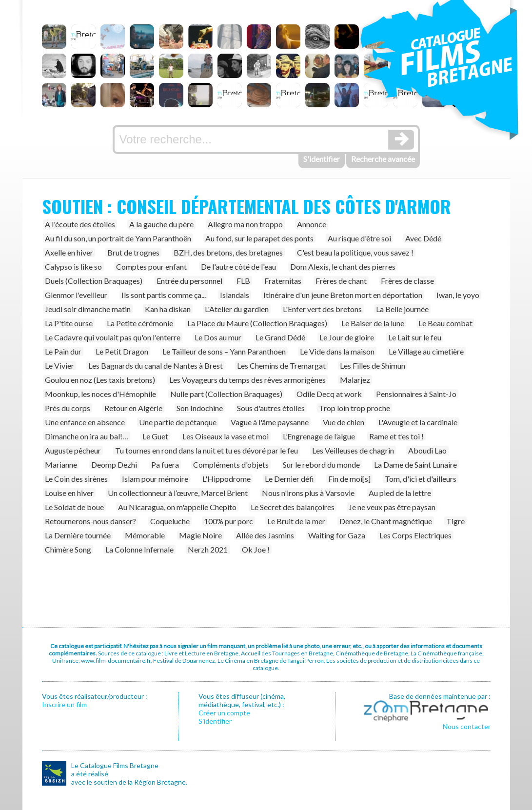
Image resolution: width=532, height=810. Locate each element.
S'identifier (322, 159)
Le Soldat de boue (74, 507)
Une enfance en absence (85, 422)
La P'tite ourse (69, 323)
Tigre (455, 521)
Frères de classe (407, 281)
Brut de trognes (133, 252)
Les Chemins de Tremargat (281, 365)
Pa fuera (165, 464)
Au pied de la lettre (400, 493)
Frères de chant (341, 281)
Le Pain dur (63, 351)
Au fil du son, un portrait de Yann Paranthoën (118, 238)
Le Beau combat (445, 323)
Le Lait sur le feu (415, 337)
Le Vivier (59, 365)
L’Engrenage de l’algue (319, 436)
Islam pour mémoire (155, 479)
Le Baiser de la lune (373, 323)
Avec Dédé (423, 238)
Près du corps (68, 408)
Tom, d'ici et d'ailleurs (421, 479)
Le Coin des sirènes (76, 479)
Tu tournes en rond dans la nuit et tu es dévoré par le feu (207, 450)
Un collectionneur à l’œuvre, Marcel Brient (178, 493)
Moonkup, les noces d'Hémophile (100, 394)
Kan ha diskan (168, 309)
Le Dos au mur (218, 337)
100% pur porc (228, 521)
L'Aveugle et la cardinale (418, 422)
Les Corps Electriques (415, 535)
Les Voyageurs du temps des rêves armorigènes (247, 380)
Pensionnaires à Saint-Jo (416, 394)
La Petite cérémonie (140, 323)
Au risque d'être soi (359, 238)
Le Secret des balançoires (293, 507)
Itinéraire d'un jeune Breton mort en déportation (343, 295)
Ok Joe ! (256, 549)
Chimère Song (68, 549)
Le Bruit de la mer (296, 521)
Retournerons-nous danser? (90, 521)
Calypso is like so (73, 267)
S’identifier (215, 721)
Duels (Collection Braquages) (94, 281)
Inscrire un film (64, 704)
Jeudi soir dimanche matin (88, 309)
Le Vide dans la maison (337, 351)
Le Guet (155, 436)
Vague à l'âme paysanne (270, 422)
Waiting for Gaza (337, 535)
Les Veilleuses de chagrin (353, 450)
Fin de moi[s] (349, 479)
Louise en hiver (69, 493)
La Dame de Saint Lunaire (415, 464)
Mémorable (145, 535)
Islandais (235, 295)
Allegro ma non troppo (245, 224)
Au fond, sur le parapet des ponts (259, 238)
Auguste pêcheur (73, 450)
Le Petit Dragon (122, 351)
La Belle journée (402, 309)
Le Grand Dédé (280, 337)
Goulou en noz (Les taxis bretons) (100, 380)
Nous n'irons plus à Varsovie (308, 493)
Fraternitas (283, 281)
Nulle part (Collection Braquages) (226, 394)
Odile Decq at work (329, 394)
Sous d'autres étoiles (271, 408)
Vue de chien (344, 422)
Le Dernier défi (289, 479)
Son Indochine (200, 408)
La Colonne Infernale (139, 549)
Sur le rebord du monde (321, 464)
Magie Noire (200, 535)
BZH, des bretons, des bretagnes (228, 252)
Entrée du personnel (189, 281)
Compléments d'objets (231, 464)
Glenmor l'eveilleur (76, 295)
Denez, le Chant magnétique (386, 521)
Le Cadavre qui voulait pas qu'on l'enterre (113, 337)
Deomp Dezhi (114, 464)
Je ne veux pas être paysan (392, 507)
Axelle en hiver (69, 252)
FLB (243, 281)
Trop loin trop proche (355, 408)
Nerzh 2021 (208, 549)
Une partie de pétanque (178, 422)
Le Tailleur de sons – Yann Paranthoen (224, 351)
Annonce (312, 224)
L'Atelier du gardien (237, 309)
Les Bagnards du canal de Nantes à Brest (156, 365)
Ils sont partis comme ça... (164, 295)
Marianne (61, 464)
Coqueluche (170, 521)
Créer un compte (224, 713)
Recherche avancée (383, 159)
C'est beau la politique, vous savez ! (355, 252)
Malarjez (355, 380)
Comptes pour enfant (151, 267)
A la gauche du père (161, 224)
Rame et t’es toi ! (396, 436)
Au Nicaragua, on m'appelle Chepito (177, 507)
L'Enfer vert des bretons (322, 309)
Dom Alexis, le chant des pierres (343, 267)
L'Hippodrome (227, 479)
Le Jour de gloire (347, 337)
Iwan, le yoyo (458, 295)
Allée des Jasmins (265, 535)
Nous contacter (467, 726)
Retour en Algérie (133, 408)
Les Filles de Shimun (373, 365)
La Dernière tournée (78, 535)
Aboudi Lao (427, 450)
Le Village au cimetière (426, 351)
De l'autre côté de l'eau (238, 267)
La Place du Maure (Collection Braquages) (257, 323)
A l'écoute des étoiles (80, 224)
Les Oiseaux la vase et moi (226, 436)
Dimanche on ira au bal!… (87, 436)
